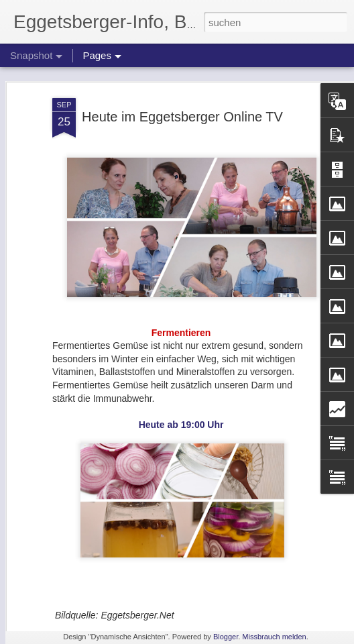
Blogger (226, 637)
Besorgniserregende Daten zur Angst (261, 596)
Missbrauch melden (274, 637)
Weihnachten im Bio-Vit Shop (102, 604)
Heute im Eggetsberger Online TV (182, 77)
